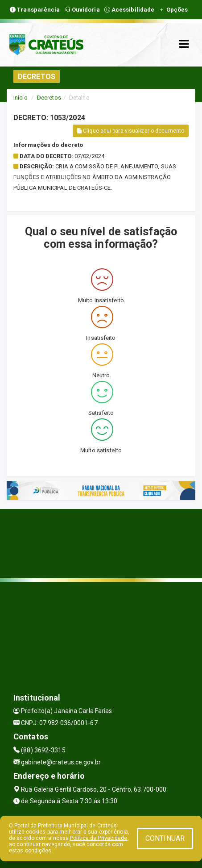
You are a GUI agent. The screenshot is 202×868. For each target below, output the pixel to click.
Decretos (49, 98)
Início (21, 98)
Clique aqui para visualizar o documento (131, 131)
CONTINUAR (165, 838)
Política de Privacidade (99, 838)
